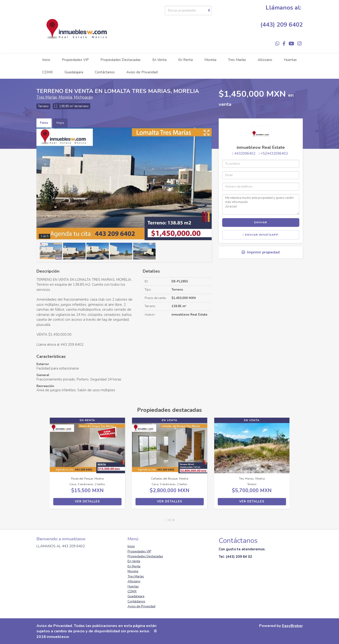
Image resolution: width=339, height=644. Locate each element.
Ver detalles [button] (87, 502)
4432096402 (245, 153)
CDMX (48, 72)
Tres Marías (237, 60)
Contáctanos (105, 72)
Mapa (60, 123)
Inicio (46, 60)
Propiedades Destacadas (121, 60)
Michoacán (83, 97)
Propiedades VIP (75, 60)
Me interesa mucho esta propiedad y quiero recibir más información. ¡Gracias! (261, 204)
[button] (43, 466)
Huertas (290, 60)
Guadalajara (74, 72)
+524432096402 (274, 153)
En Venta (159, 60)
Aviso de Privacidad (142, 72)
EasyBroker (292, 626)
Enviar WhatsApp (261, 235)
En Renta (186, 60)
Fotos (44, 123)
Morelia (210, 60)
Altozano (265, 60)
